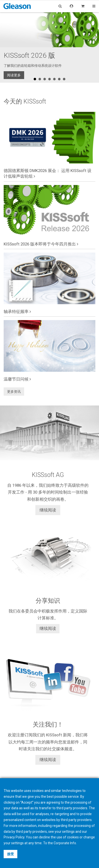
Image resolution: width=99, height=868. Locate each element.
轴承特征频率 (17, 312)
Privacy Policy (14, 837)
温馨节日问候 (17, 379)
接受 (10, 854)
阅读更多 (14, 75)
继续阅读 (48, 510)
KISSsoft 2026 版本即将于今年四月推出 (41, 244)
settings (17, 843)
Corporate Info (65, 843)
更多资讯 (14, 392)
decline (45, 837)
